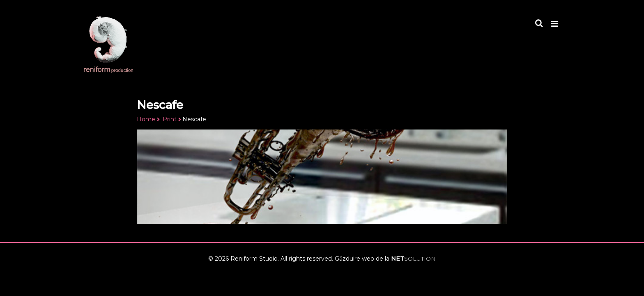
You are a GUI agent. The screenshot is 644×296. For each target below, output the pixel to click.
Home (146, 119)
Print (170, 119)
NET (413, 259)
